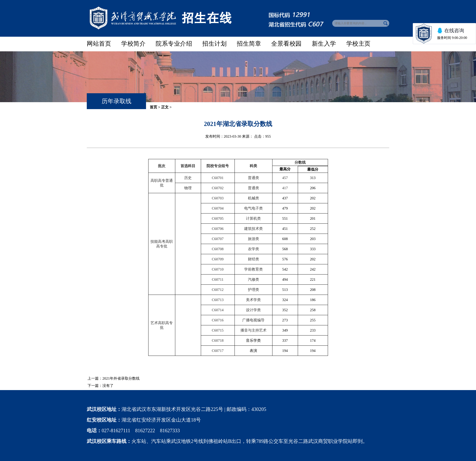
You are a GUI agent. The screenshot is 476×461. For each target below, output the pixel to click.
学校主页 (358, 44)
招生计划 (214, 44)
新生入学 (324, 44)
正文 (165, 107)
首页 (153, 107)
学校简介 (133, 44)
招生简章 (249, 44)
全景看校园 (286, 44)
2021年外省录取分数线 (121, 378)
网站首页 (99, 44)
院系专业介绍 (174, 44)
